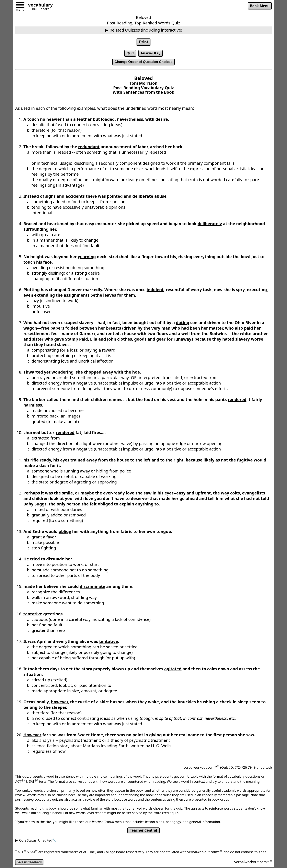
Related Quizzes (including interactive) (146, 30)
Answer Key (151, 53)
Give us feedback (30, 863)
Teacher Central (143, 831)
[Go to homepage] (39, 5)
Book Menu (260, 6)
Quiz (130, 53)
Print (143, 42)
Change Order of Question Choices (143, 62)
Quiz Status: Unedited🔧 (38, 841)
